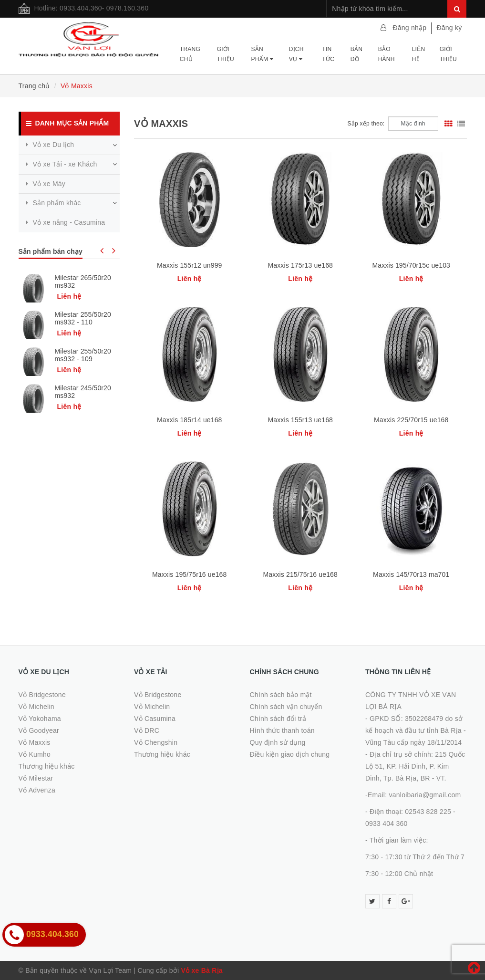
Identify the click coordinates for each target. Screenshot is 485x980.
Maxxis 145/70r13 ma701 (411, 574)
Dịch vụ (296, 54)
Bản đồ (356, 54)
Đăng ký (449, 28)
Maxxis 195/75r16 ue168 (189, 574)
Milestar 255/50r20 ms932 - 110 (83, 318)
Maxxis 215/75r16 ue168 (300, 574)
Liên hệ (419, 54)
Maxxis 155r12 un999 (190, 265)
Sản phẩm (262, 54)
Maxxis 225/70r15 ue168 (411, 420)
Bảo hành (387, 54)
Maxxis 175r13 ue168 (300, 265)
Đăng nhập (409, 28)
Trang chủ (190, 54)
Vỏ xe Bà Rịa (202, 970)
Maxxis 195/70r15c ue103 (411, 265)
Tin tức (328, 54)
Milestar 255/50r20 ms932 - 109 (83, 355)
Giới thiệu (226, 54)
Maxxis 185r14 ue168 (190, 420)
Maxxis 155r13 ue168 (300, 420)
